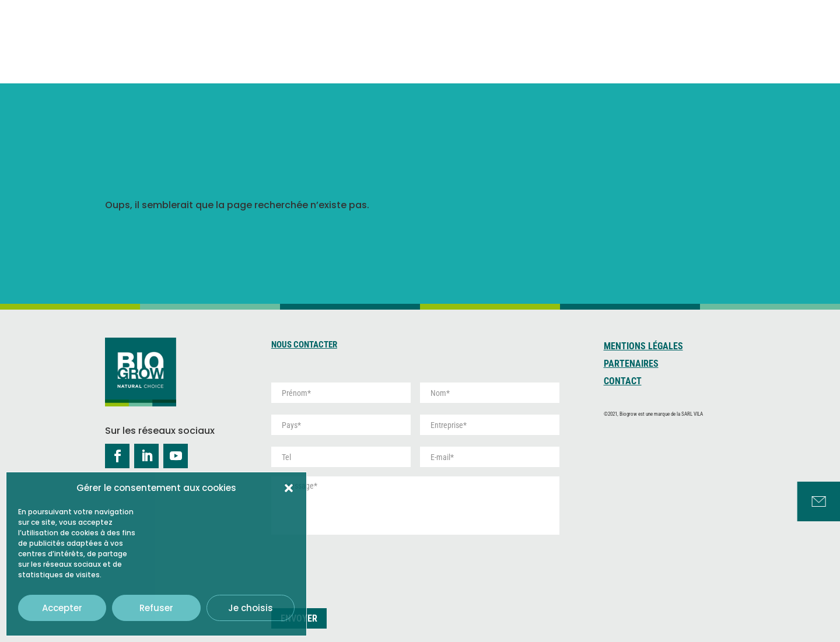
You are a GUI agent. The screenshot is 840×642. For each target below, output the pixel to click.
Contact (623, 382)
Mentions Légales (643, 347)
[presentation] (360, 567)
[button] (289, 488)
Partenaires (631, 364)
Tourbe (548, 40)
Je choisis (251, 608)
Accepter (62, 608)
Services (714, 34)
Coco (487, 40)
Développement (633, 40)
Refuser (156, 608)
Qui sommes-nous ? (391, 34)
